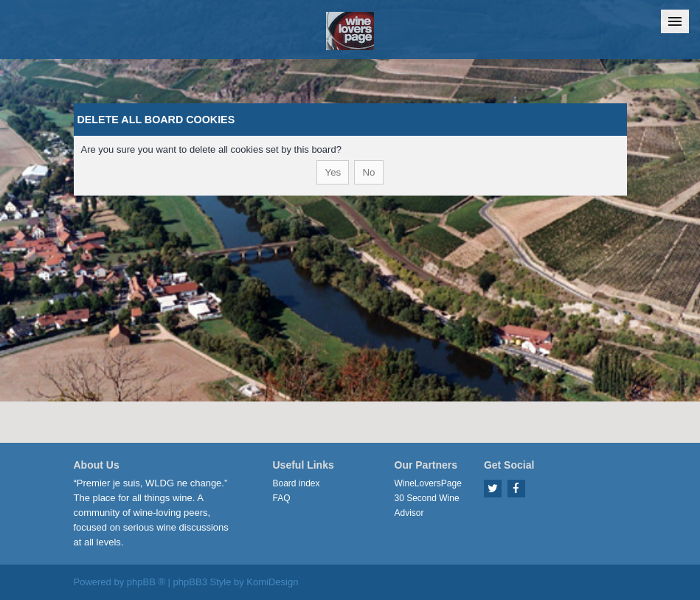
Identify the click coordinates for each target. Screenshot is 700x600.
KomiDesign (272, 582)
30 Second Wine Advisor (427, 506)
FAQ (282, 498)
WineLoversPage (428, 483)
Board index (297, 483)
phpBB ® (146, 582)
